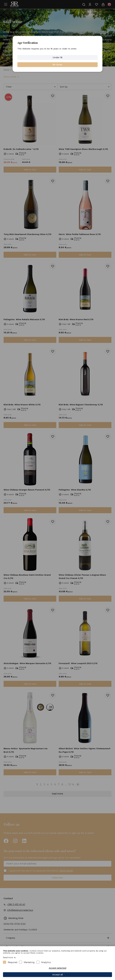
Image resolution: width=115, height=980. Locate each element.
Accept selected (58, 968)
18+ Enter (57, 65)
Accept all (58, 975)
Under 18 (57, 57)
